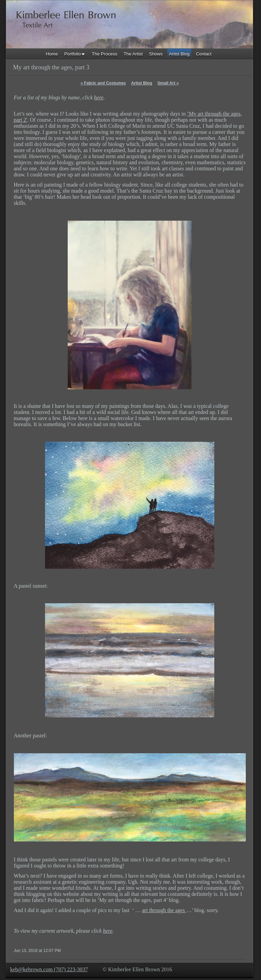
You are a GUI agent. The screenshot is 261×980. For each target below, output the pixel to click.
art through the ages (164, 910)
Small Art (168, 83)
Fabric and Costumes (103, 83)
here (99, 97)
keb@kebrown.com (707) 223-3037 (49, 969)
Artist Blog (142, 83)
